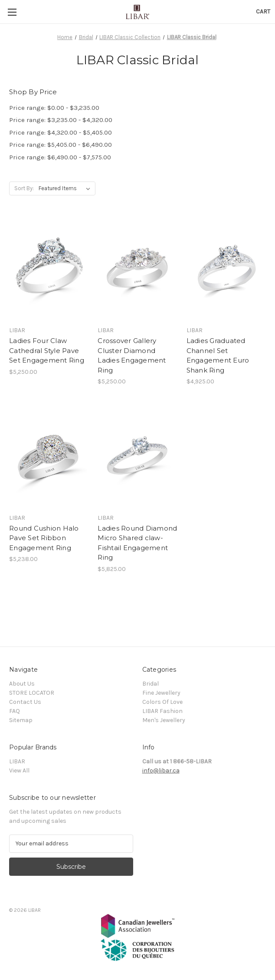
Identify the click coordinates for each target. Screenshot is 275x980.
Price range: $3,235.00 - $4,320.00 (61, 120)
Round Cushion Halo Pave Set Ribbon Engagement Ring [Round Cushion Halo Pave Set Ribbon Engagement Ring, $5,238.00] (44, 538)
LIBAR (17, 761)
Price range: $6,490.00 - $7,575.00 (60, 157)
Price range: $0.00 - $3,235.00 (54, 108)
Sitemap (21, 720)
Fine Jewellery (161, 693)
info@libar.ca (161, 770)
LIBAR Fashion (162, 711)
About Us (22, 684)
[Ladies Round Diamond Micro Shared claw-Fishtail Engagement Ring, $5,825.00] (137, 456)
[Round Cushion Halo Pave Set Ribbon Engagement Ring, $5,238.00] (49, 456)
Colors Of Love (162, 702)
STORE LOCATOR (32, 693)
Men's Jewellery (164, 720)
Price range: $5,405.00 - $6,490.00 (61, 145)
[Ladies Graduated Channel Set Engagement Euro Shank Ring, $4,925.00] (226, 269)
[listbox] (66, 188)
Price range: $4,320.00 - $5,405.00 (61, 132)
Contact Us (25, 702)
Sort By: (24, 188)
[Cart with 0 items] (263, 12)
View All (19, 770)
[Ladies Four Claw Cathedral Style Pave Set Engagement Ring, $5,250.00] (49, 269)
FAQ (15, 711)
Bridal (151, 684)
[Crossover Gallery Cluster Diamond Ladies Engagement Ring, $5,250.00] (137, 269)
